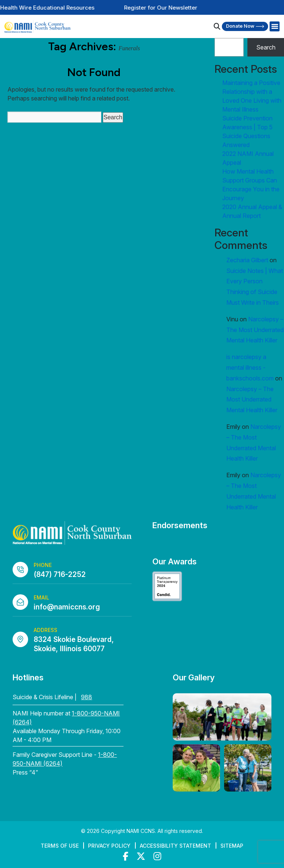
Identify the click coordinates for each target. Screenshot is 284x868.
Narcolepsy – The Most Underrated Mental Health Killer (255, 330)
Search (266, 47)
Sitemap (232, 846)
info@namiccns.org (67, 607)
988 (87, 697)
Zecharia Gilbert (247, 260)
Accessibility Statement (175, 846)
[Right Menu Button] (274, 27)
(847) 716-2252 (60, 575)
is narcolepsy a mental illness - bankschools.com (250, 368)
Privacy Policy (109, 846)
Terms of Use (60, 846)
